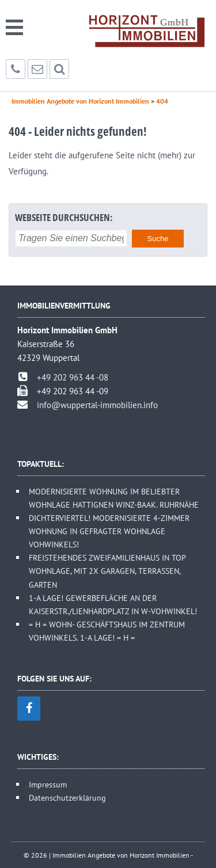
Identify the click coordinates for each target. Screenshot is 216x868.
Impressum (48, 784)
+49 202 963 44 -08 (73, 377)
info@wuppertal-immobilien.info (97, 405)
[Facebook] (29, 709)
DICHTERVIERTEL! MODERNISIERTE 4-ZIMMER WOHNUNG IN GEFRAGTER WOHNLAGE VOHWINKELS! (109, 531)
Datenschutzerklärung (67, 797)
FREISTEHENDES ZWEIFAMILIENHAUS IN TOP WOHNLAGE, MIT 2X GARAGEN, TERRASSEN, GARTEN (107, 571)
